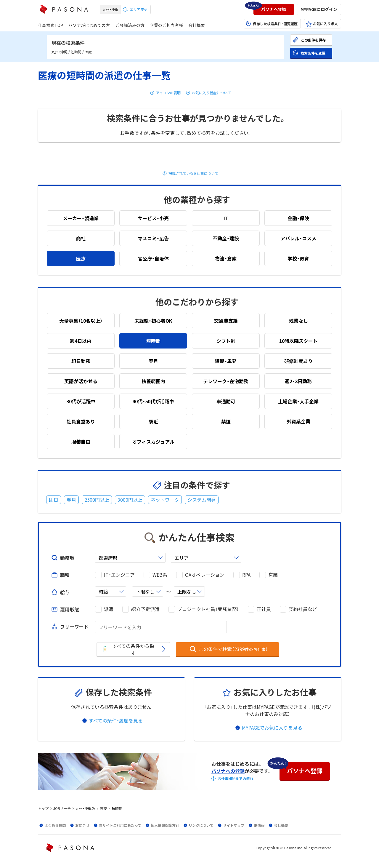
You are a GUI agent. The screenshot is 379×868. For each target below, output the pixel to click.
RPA (246, 575)
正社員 (264, 609)
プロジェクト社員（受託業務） (208, 609)
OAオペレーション (205, 575)
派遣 (109, 609)
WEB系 (160, 575)
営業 (273, 575)
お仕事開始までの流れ (235, 779)
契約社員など (303, 609)
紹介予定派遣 (145, 609)
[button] (274, 9)
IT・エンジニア (119, 575)
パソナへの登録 (228, 771)
